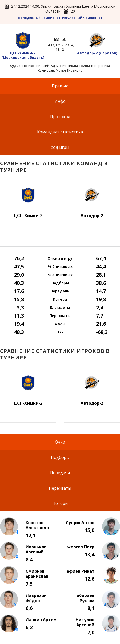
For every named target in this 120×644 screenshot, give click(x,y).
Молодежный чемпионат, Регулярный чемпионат (60, 18)
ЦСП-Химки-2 (23, 55)
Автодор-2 (97, 53)
